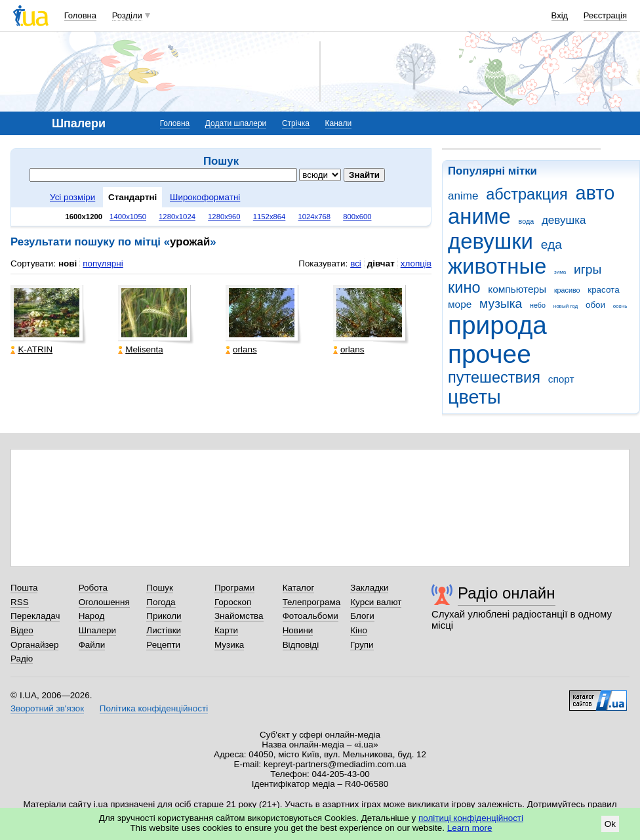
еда (551, 244)
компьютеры (517, 289)
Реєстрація (605, 15)
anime (463, 196)
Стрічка (296, 123)
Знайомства (239, 616)
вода (527, 221)
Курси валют (376, 602)
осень (620, 306)
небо (538, 305)
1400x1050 (128, 217)
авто (595, 193)
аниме (479, 216)
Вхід (560, 15)
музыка (501, 304)
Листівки (164, 630)
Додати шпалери (236, 123)
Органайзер (34, 645)
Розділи (127, 15)
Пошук (160, 588)
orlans (241, 349)
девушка (564, 220)
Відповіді (301, 645)
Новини (298, 630)
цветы (474, 397)
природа (497, 325)
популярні (103, 263)
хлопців (416, 263)
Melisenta (141, 349)
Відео (22, 630)
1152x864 (270, 217)
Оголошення (104, 602)
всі (356, 263)
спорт (561, 379)
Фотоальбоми (310, 616)
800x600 (357, 217)
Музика (229, 645)
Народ (92, 616)
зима (560, 272)
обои (595, 305)
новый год (566, 306)
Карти (226, 630)
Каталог (299, 588)
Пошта (24, 588)
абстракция (527, 194)
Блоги (362, 616)
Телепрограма (312, 602)
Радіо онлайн (507, 593)
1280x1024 (177, 217)
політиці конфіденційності (471, 818)
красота (603, 290)
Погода (161, 602)
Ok (610, 824)
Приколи (164, 616)
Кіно (359, 630)
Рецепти (163, 645)
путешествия (494, 377)
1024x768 (314, 217)
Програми (234, 588)
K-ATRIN (31, 349)
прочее (490, 354)
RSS (20, 602)
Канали (339, 123)
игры (588, 269)
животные (497, 266)
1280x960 (224, 217)
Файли (92, 645)
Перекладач (35, 616)
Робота (93, 588)
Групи (362, 645)
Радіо (22, 659)
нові (68, 263)
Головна (80, 15)
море (460, 304)
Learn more (470, 828)
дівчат (381, 263)
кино (464, 287)
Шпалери (97, 630)
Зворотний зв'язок (47, 708)
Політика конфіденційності (154, 708)
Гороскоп (233, 602)
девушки (490, 241)
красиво (567, 290)
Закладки (369, 588)
